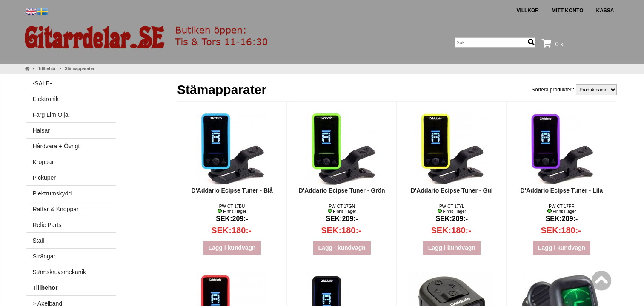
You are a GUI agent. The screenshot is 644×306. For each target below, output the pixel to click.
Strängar (44, 256)
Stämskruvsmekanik (59, 272)
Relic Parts (47, 225)
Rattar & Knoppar (56, 209)
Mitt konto (567, 11)
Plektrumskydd (52, 193)
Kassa (605, 11)
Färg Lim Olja (51, 115)
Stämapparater (80, 69)
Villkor (528, 11)
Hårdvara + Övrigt (56, 146)
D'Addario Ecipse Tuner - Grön (342, 190)
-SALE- (42, 83)
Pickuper (44, 178)
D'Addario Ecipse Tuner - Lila (562, 190)
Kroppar (43, 162)
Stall (39, 241)
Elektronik (46, 99)
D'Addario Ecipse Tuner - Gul (452, 190)
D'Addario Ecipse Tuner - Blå (232, 190)
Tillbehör (47, 69)
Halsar (41, 130)
